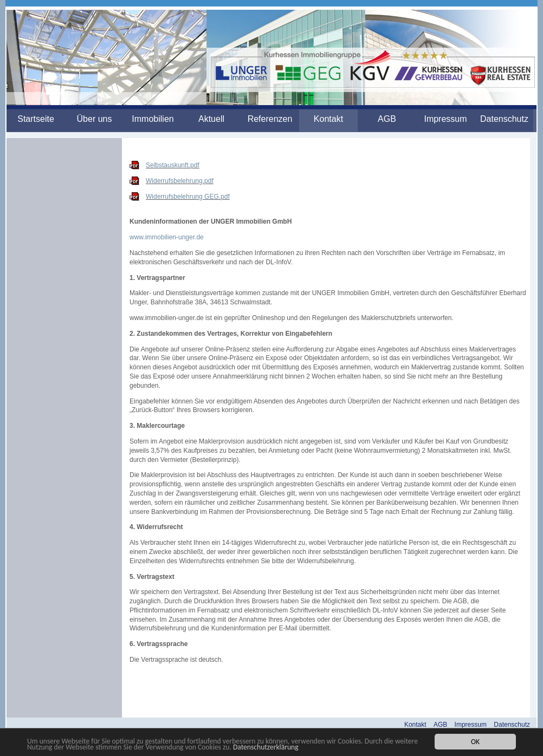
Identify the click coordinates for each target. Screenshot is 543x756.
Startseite (36, 119)
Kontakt (328, 119)
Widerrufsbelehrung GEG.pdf (188, 197)
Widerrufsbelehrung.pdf (180, 181)
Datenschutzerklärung (266, 748)
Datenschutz (504, 119)
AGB (387, 119)
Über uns (95, 119)
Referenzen (270, 119)
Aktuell (211, 119)
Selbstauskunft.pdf (173, 165)
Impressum (445, 119)
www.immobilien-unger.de (167, 237)
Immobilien (153, 119)
